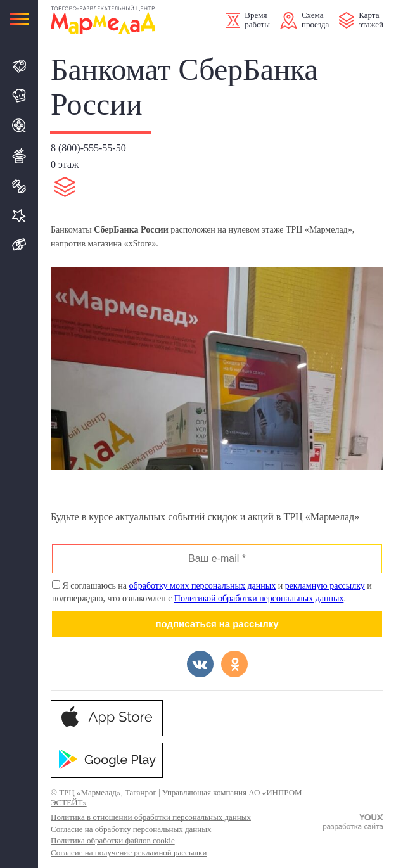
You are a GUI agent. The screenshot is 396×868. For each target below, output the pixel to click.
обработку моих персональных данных (203, 586)
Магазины (19, 66)
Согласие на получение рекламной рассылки (129, 852)
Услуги (19, 216)
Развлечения (19, 156)
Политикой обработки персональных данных (259, 598)
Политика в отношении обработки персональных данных (151, 817)
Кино (19, 125)
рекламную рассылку (325, 586)
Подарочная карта (19, 245)
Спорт (19, 186)
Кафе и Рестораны (19, 96)
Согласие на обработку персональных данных (131, 829)
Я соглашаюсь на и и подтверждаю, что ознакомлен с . (212, 592)
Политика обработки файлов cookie (113, 840)
